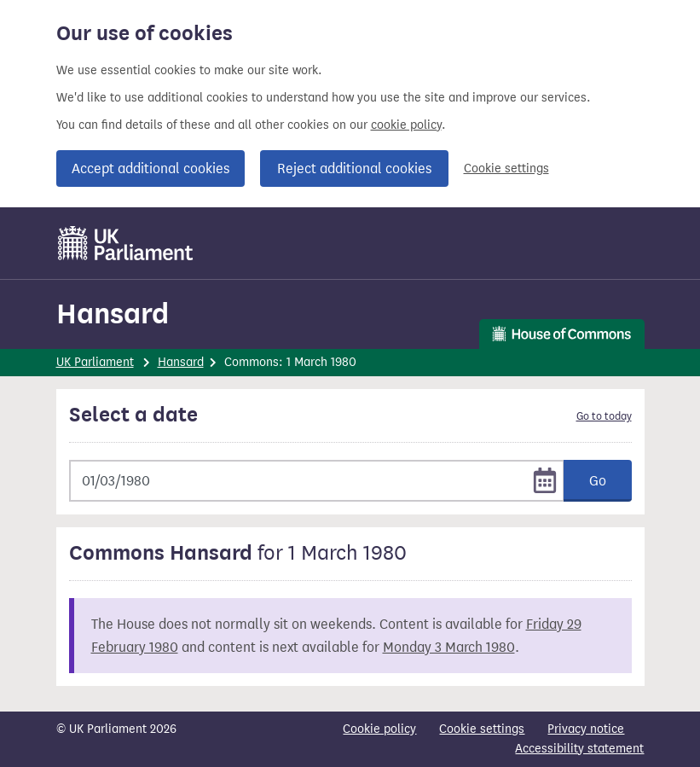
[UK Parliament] (126, 243)
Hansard (113, 314)
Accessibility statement (579, 749)
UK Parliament (95, 362)
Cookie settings (506, 169)
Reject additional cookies (354, 169)
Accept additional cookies (150, 169)
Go (598, 481)
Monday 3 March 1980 (449, 647)
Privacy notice (586, 729)
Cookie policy (379, 729)
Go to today (604, 416)
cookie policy (406, 125)
